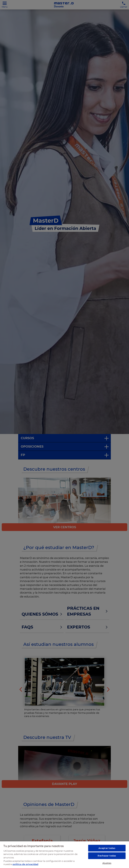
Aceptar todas (107, 848)
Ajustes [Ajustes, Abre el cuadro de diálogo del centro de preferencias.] (107, 863)
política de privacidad (25, 864)
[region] (64, 855)
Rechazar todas (107, 856)
